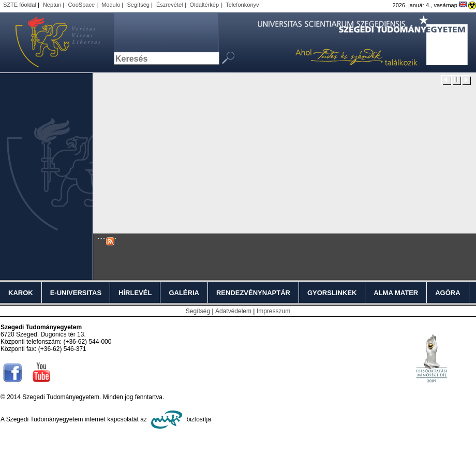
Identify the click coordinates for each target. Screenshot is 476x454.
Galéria (184, 293)
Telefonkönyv (242, 5)
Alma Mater (396, 293)
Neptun (52, 5)
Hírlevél (135, 293)
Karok (21, 293)
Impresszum (273, 311)
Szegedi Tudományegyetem (52, 42)
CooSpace (82, 5)
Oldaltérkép (205, 5)
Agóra (448, 293)
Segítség (138, 5)
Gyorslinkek (332, 293)
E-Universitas (76, 293)
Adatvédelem (233, 311)
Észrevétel (170, 5)
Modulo (111, 5)
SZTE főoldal (20, 5)
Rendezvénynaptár (253, 293)
